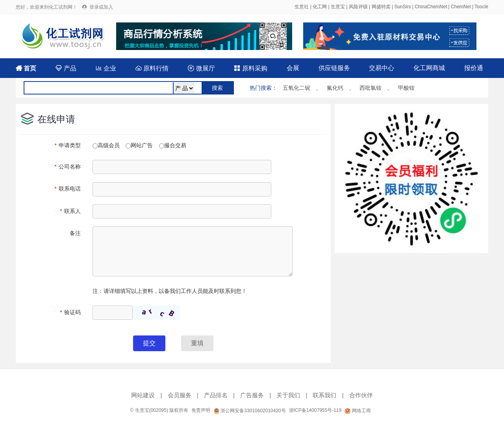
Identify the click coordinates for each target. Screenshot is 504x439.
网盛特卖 (381, 7)
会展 (293, 68)
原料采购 (250, 68)
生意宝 (338, 7)
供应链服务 (334, 68)
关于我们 (288, 395)
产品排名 (216, 395)
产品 (66, 68)
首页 (26, 68)
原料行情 (152, 68)
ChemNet (461, 7)
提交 (149, 343)
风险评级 (358, 7)
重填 (197, 343)
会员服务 (180, 395)
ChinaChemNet (431, 7)
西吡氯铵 (371, 88)
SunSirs (402, 7)
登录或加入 (101, 7)
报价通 (474, 68)
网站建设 (143, 395)
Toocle (481, 7)
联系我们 (324, 395)
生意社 (302, 7)
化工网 (320, 7)
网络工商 (358, 411)
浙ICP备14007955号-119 (315, 410)
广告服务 (252, 395)
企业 (106, 68)
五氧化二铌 (296, 88)
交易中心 (382, 68)
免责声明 (201, 410)
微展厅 (201, 68)
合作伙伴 (361, 395)
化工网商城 (429, 68)
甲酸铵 (406, 88)
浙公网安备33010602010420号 (250, 411)
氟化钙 (335, 88)
